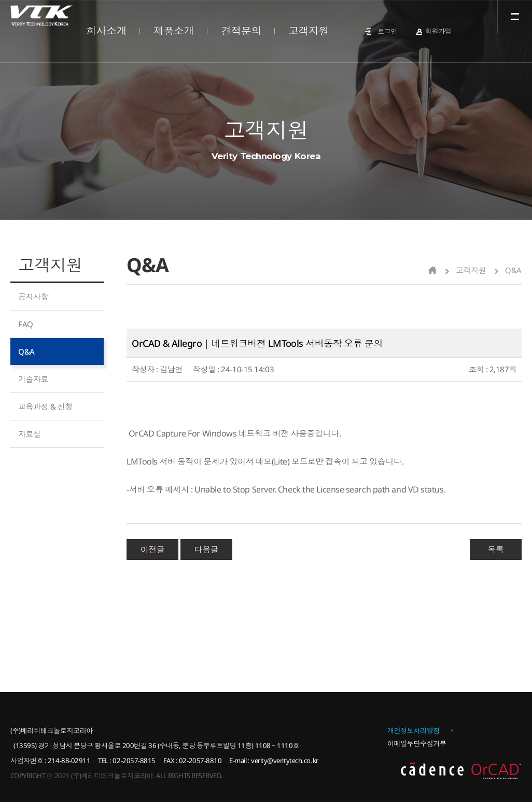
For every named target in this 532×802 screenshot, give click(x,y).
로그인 (387, 31)
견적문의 (241, 31)
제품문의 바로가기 (66, 467)
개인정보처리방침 (414, 730)
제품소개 (174, 31)
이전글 (153, 550)
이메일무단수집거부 (417, 743)
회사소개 (106, 31)
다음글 (206, 550)
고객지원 (309, 31)
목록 (495, 550)
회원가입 (438, 31)
